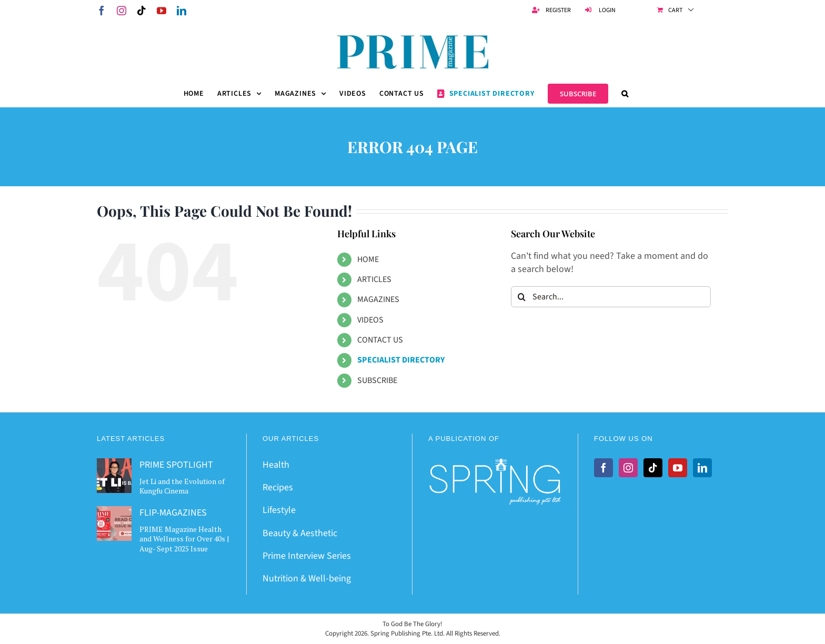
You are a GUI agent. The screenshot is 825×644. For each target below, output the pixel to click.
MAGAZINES (378, 299)
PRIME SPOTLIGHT (176, 465)
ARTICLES (374, 279)
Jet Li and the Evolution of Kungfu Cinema (182, 486)
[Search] (521, 297)
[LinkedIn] (702, 468)
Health (276, 465)
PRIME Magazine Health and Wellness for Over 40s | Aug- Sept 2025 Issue (184, 539)
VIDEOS (370, 320)
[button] (625, 94)
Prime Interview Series (307, 556)
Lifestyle (279, 510)
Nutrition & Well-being (307, 578)
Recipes (278, 487)
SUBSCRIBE (377, 380)
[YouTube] (678, 468)
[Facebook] (603, 468)
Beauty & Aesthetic (300, 533)
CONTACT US (380, 340)
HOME (368, 259)
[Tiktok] (653, 468)
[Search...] (611, 297)
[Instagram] (628, 468)
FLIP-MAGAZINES (173, 513)
